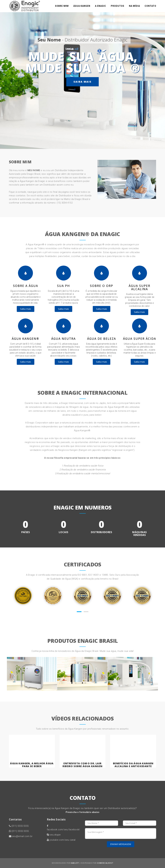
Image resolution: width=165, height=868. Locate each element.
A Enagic (101, 8)
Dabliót (75, 863)
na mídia (134, 8)
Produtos (118, 8)
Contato (150, 8)
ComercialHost (105, 863)
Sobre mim (62, 8)
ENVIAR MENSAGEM (121, 844)
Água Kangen (82, 8)
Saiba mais (82, 82)
